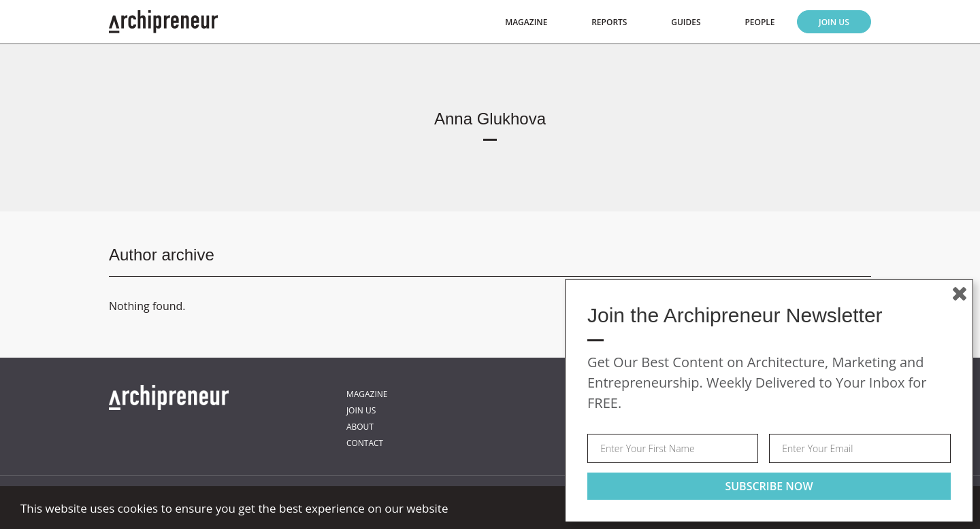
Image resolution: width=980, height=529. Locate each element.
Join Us (834, 22)
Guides (686, 22)
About (360, 427)
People (759, 22)
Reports (609, 22)
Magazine (526, 22)
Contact (365, 443)
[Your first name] (673, 448)
